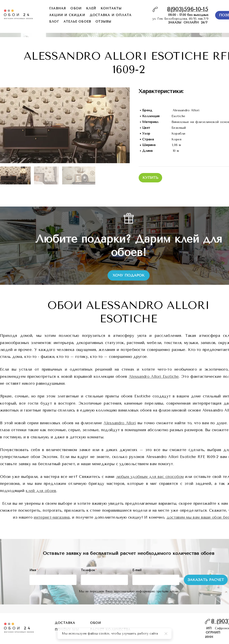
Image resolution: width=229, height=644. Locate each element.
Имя (34, 570)
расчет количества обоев (110, 632)
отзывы (103, 22)
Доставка (65, 623)
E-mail (137, 570)
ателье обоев (77, 22)
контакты (111, 8)
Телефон (89, 570)
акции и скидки (67, 15)
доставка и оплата (111, 15)
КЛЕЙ (91, 8)
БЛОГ (54, 22)
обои (76, 8)
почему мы (67, 630)
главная (58, 8)
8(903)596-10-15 (188, 9)
